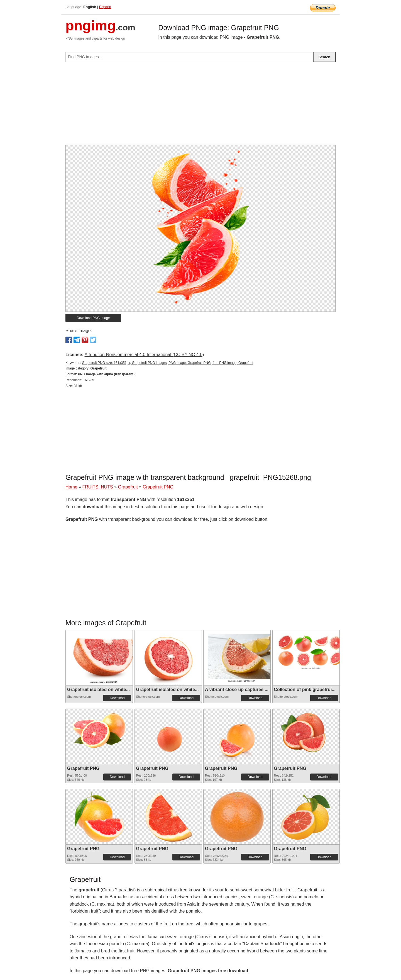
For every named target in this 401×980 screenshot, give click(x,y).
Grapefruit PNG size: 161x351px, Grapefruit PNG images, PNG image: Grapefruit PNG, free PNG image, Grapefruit (168, 363)
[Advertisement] (200, 106)
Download (117, 698)
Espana (105, 7)
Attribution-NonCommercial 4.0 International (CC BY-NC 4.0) (144, 355)
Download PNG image (93, 318)
